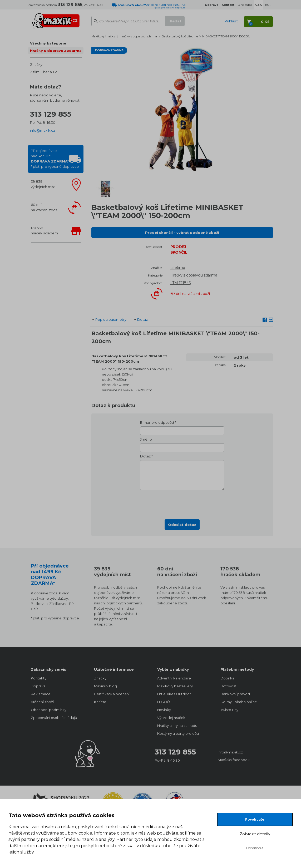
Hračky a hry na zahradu (177, 726)
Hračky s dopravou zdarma (56, 51)
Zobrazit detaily (255, 834)
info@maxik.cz (43, 130)
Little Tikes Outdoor (174, 694)
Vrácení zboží (42, 702)
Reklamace (41, 694)
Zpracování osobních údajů (54, 718)
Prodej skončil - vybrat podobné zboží (182, 233)
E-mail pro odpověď (157, 422)
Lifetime (178, 268)
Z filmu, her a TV (43, 72)
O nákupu (245, 5)
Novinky (164, 710)
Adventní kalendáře (174, 678)
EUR (268, 5)
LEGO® (164, 702)
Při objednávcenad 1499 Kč (55, 159)
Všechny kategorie (48, 43)
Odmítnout (255, 848)
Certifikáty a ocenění (112, 694)
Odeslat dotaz (182, 525)
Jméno (146, 439)
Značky (36, 65)
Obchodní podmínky (49, 710)
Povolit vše (255, 819)
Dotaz (142, 319)
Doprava (38, 686)
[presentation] (182, 503)
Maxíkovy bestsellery (175, 686)
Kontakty (39, 678)
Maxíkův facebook (234, 760)
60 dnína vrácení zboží (45, 207)
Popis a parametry (111, 319)
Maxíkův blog (105, 686)
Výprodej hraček (171, 718)
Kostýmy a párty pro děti (178, 733)
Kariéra (100, 702)
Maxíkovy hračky (103, 36)
